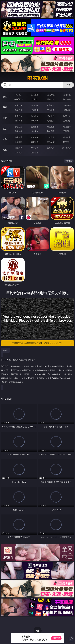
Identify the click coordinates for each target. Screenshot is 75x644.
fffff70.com (37, 78)
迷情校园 (19, 142)
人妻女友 (51, 137)
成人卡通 (51, 116)
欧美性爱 (67, 116)
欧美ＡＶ (51, 105)
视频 (5, 107)
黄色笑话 (51, 142)
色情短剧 (35, 152)
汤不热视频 (67, 148)
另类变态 (67, 121)
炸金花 (35, 99)
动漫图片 (67, 127)
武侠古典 (67, 137)
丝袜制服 (35, 110)
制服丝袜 (19, 121)
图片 (5, 129)
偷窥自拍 (19, 127)
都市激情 (19, 137)
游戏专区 (67, 95)
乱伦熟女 (51, 121)
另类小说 (35, 142)
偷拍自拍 (35, 116)
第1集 (5, 350)
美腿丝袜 (19, 131)
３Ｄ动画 (67, 105)
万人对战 (51, 95)
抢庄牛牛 (67, 99)
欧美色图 (51, 127)
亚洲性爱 (19, 116)
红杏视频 (19, 152)
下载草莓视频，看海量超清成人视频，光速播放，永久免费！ (42, 343)
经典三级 (35, 121)
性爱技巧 (67, 142)
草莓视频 (51, 148)
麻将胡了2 (19, 99)
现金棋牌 (51, 99)
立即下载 (56, 638)
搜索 (69, 85)
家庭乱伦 (35, 137)
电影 (5, 118)
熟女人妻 (19, 110)
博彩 (5, 97)
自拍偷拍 (35, 105)
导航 (5, 150)
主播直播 (51, 110)
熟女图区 (51, 131)
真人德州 (35, 95)
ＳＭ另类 (67, 110)
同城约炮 (19, 148)
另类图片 (67, 131)
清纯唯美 (35, 131)
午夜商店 (35, 148)
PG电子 (19, 95)
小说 (5, 139)
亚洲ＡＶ (19, 105)
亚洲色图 (35, 127)
